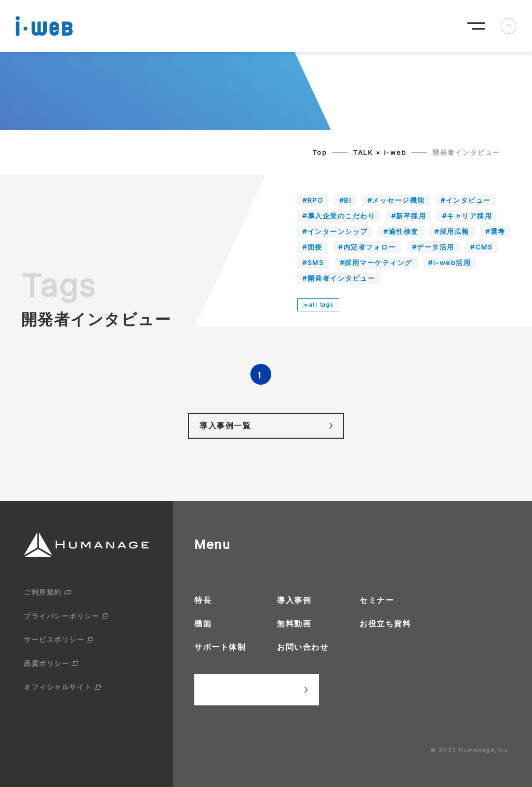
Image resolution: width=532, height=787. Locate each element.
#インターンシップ (335, 231)
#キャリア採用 (467, 216)
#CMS (481, 247)
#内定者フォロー (367, 247)
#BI (345, 200)
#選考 (495, 231)
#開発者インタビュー (339, 278)
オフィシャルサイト (58, 687)
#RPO (313, 200)
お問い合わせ (303, 647)
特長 (203, 600)
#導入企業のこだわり (339, 216)
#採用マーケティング (376, 263)
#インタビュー (466, 200)
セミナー (377, 600)
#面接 (312, 247)
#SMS (313, 263)
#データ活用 (433, 247)
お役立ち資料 (385, 624)
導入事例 (294, 600)
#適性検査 (401, 231)
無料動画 (294, 624)
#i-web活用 (449, 263)
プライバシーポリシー (62, 616)
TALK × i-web (380, 152)
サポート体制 (220, 647)
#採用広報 (452, 231)
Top (320, 152)
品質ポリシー (46, 663)
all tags (321, 305)
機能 (203, 624)
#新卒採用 (409, 216)
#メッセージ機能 (396, 200)
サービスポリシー (54, 639)
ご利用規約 (43, 592)
